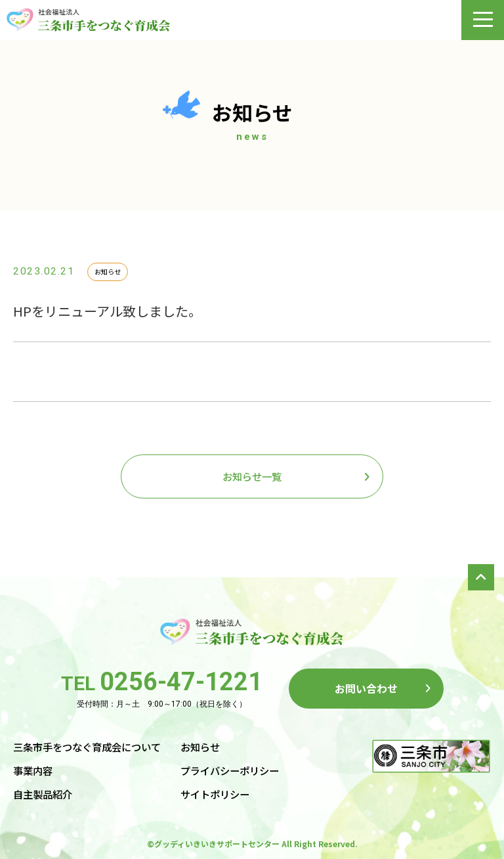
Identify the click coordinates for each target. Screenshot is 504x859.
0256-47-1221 (181, 682)
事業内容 (33, 770)
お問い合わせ (366, 688)
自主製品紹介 (43, 794)
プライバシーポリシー (230, 770)
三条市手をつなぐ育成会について (87, 747)
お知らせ (200, 747)
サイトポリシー (215, 794)
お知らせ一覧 (252, 476)
